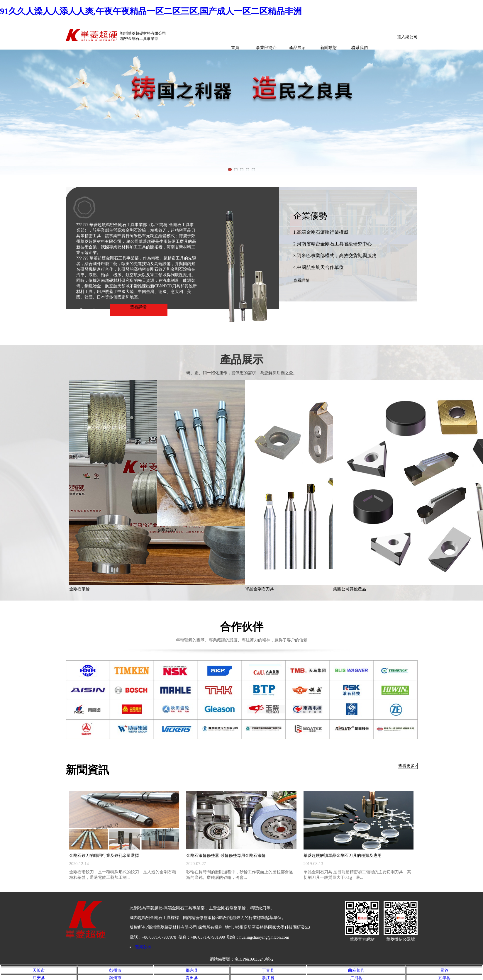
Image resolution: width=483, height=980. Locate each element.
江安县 (39, 978)
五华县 (444, 978)
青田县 (192, 978)
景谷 (444, 970)
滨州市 (115, 978)
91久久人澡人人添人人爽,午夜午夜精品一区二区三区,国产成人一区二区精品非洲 (151, 11)
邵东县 (192, 970)
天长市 (39, 970)
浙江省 (268, 978)
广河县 (356, 978)
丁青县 (268, 970)
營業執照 (143, 947)
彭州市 (115, 970)
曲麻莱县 (356, 970)
